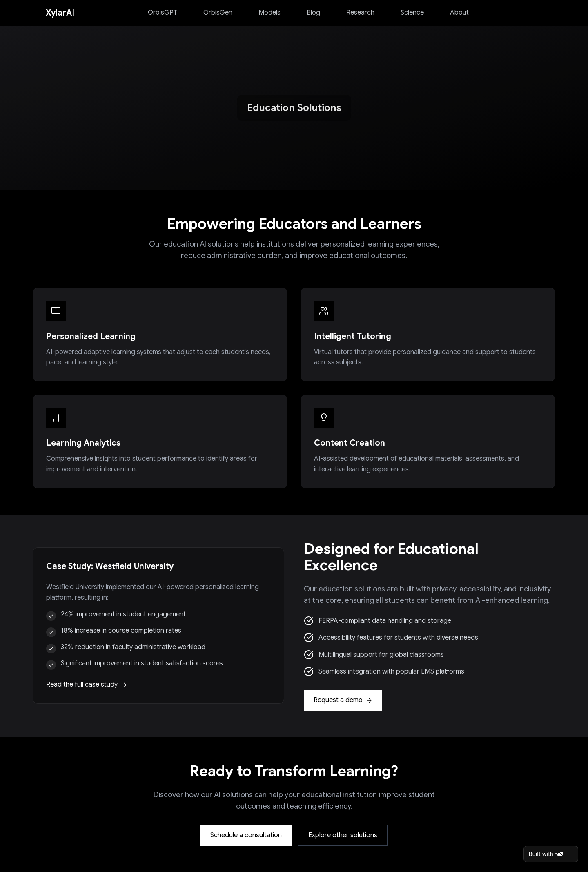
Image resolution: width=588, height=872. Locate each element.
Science (412, 13)
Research (360, 13)
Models (269, 13)
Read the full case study (87, 685)
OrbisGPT (163, 13)
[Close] (570, 854)
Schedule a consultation (246, 835)
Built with (546, 854)
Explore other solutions (343, 835)
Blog (313, 13)
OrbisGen (218, 13)
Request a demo (343, 700)
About (459, 13)
